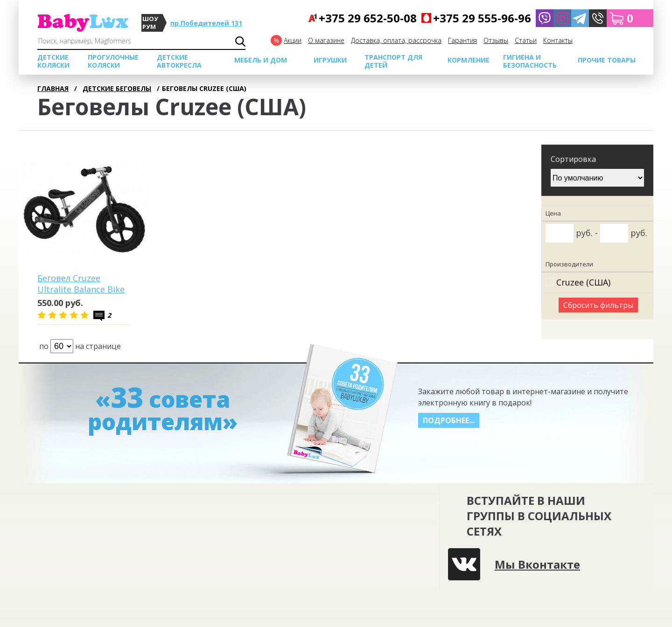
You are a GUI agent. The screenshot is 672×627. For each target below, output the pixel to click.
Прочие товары (607, 60)
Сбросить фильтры (598, 305)
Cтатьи (526, 40)
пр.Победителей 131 (206, 23)
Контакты (558, 40)
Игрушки (330, 60)
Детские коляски (53, 61)
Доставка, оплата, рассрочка (396, 40)
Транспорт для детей (393, 61)
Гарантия (462, 40)
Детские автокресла (179, 61)
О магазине (326, 40)
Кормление (469, 60)
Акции (293, 40)
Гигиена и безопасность (530, 61)
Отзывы (496, 40)
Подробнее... (449, 420)
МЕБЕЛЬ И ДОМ (261, 60)
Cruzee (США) (583, 282)
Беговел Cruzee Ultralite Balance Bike (81, 284)
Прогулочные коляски (113, 61)
